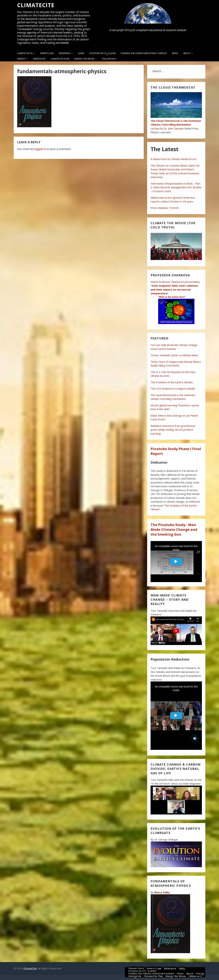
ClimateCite (36, 5)
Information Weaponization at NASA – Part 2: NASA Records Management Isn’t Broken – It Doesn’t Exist (176, 187)
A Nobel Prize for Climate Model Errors (173, 159)
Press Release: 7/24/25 (165, 208)
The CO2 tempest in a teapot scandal (173, 389)
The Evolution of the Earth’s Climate (172, 382)
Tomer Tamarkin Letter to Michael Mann (174, 355)
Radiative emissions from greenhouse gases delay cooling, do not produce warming (173, 430)
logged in (40, 149)
